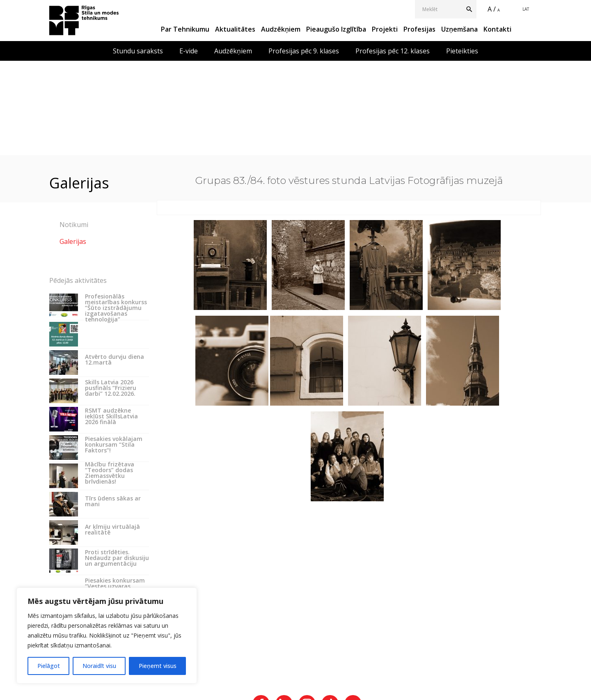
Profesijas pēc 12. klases (393, 51)
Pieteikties (462, 51)
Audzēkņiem (281, 29)
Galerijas (73, 241)
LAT (526, 9)
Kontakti (497, 29)
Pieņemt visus (158, 666)
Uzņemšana (459, 29)
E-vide (189, 51)
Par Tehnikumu (185, 29)
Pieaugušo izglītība (336, 29)
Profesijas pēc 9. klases (304, 51)
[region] (107, 636)
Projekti (385, 29)
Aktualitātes (235, 29)
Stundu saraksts (138, 51)
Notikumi (74, 225)
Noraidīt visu (99, 666)
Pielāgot (49, 666)
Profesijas (419, 29)
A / (492, 9)
